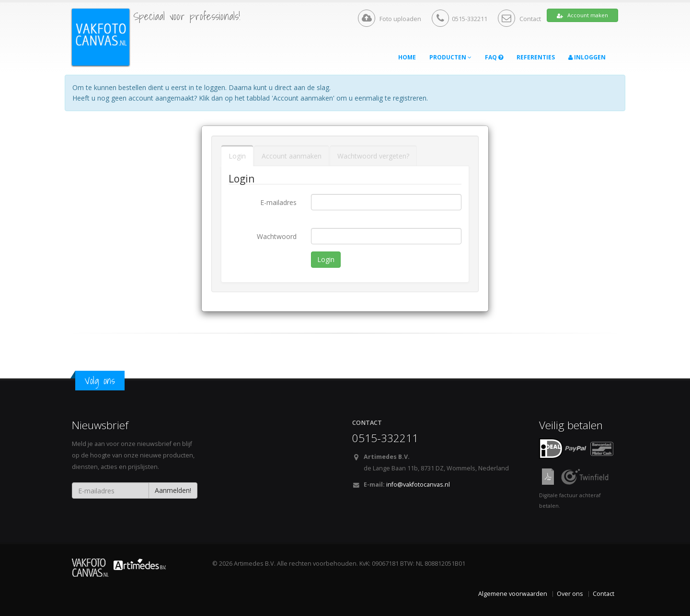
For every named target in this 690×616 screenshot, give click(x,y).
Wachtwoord (277, 236)
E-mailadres (278, 202)
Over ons (570, 594)
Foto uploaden (390, 18)
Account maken (582, 15)
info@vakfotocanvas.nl (418, 485)
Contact (519, 19)
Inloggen (587, 57)
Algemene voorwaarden (513, 594)
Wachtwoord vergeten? (373, 156)
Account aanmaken (292, 156)
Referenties (536, 57)
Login (237, 156)
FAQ (494, 57)
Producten (450, 57)
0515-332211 (460, 18)
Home (407, 57)
